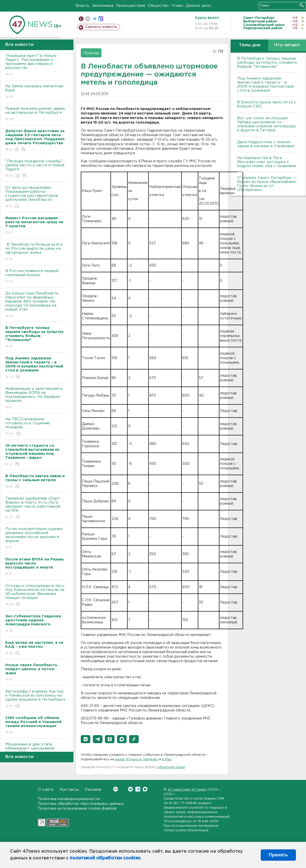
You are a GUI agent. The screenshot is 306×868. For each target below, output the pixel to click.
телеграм (94, 19)
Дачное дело (199, 6)
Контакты (69, 790)
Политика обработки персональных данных (81, 804)
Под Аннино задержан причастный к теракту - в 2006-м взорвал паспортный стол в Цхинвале (265, 84)
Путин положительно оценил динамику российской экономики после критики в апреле (35, 538)
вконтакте (88, 19)
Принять (278, 855)
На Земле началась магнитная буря (35, 92)
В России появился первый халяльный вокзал (35, 276)
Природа (91, 53)
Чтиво (177, 6)
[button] (86, 739)
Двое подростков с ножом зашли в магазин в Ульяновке (266, 144)
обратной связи (171, 767)
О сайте (46, 790)
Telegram (138, 789)
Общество (158, 6)
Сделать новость (101, 27)
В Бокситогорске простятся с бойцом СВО (267, 104)
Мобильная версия (81, 19)
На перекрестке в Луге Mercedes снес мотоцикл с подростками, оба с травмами (266, 162)
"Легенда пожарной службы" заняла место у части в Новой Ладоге (35, 169)
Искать (302, 5)
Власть (82, 6)
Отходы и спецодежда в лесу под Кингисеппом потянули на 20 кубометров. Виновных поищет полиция (35, 595)
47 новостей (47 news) (187, 790)
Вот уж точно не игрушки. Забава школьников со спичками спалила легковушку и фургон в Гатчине (267, 124)
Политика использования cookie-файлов (77, 808)
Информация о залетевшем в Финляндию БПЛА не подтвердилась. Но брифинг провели (35, 398)
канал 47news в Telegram (137, 759)
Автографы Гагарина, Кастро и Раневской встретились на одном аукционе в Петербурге (35, 699)
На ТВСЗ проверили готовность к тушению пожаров (35, 427)
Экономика (103, 6)
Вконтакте (116, 789)
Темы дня (250, 45)
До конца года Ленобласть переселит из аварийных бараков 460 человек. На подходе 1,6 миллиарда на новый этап (35, 305)
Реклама (93, 790)
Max (145, 789)
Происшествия (130, 6)
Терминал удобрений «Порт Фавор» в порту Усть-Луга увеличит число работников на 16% (35, 508)
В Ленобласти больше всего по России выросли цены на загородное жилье (35, 252)
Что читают (287, 45)
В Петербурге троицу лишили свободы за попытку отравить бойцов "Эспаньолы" (267, 63)
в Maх (167, 759)
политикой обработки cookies (105, 858)
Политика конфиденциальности (69, 799)
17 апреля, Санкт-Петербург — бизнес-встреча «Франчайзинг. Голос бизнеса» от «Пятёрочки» (267, 184)
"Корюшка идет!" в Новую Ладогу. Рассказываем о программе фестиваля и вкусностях (35, 65)
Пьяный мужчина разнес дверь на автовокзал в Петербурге (35, 114)
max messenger (101, 19)
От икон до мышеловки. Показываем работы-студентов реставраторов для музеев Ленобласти (35, 197)
